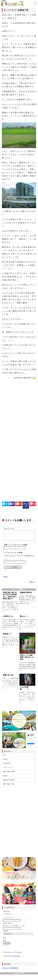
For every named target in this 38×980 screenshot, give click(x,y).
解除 (4, 941)
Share (14, 504)
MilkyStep (17, 956)
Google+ (22, 504)
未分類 (5, 776)
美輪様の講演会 (26, 593)
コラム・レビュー (8, 767)
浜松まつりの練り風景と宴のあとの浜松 (27, 657)
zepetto (5, 759)
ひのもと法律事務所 (10, 968)
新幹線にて (7, 634)
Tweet (7, 504)
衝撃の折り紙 (8, 675)
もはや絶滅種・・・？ (24, 688)
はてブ (27, 505)
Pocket (35, 504)
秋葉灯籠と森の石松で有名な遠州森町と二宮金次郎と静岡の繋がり (10, 596)
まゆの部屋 (6, 763)
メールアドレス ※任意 (19, 556)
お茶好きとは (8, 616)
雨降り (6, 577)
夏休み (32, 582)
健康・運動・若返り (9, 772)
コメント (9, 529)
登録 (4, 938)
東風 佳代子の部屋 (9, 780)
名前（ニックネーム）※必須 (16, 545)
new (4, 755)
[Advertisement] (19, 439)
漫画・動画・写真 (8, 784)
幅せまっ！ (24, 616)
